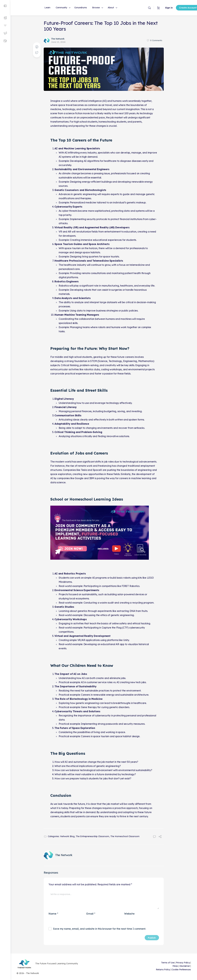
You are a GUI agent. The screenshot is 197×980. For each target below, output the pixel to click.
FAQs (175, 966)
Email (91, 914)
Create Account (177, 8)
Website (129, 914)
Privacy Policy (183, 963)
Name (53, 914)
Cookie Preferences (181, 970)
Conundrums (81, 8)
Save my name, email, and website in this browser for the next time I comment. (100, 929)
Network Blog (67, 836)
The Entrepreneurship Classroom (92, 836)
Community (61, 8)
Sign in (158, 8)
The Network (58, 39)
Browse (96, 8)
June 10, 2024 (58, 42)
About (111, 8)
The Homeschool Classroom (125, 836)
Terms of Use (168, 963)
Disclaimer (185, 966)
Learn (47, 8)
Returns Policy (163, 970)
